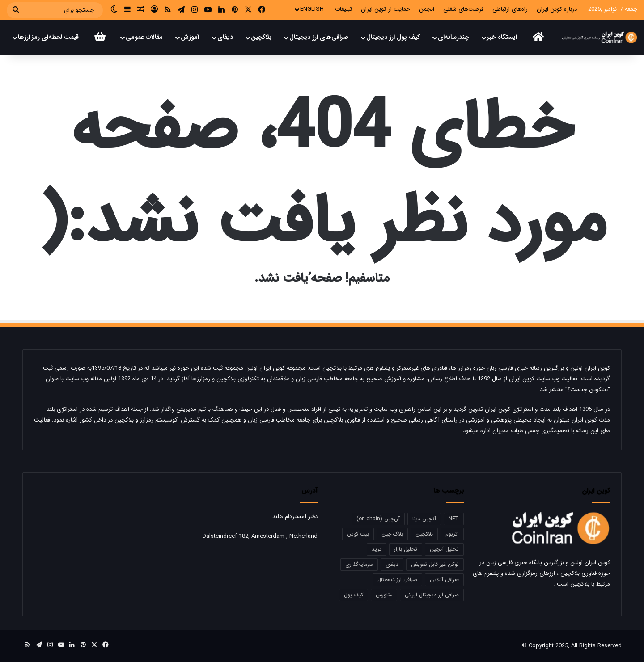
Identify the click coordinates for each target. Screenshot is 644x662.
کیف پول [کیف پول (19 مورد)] (354, 595)
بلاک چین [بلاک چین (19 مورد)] (392, 534)
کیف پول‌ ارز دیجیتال (393, 37)
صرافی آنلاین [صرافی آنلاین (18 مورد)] (444, 580)
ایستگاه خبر (502, 37)
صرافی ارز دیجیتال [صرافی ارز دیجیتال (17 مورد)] (397, 580)
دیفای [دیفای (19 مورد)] (392, 564)
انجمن (427, 9)
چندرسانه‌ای (453, 37)
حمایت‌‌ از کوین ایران (386, 9)
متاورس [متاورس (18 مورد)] (384, 595)
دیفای (225, 37)
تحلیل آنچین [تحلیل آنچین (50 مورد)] (444, 549)
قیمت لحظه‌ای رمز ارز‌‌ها (48, 37)
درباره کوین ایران (557, 9)
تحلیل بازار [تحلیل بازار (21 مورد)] (406, 549)
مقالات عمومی (144, 37)
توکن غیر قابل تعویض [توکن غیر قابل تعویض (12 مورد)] (435, 564)
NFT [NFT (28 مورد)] (454, 519)
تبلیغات (343, 9)
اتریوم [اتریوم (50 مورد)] (452, 534)
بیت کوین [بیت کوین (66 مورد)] (358, 534)
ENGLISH (312, 9)
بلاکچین (261, 37)
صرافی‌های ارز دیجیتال (319, 37)
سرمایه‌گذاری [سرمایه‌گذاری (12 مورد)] (359, 564)
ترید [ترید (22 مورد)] (377, 549)
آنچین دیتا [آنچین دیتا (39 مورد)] (424, 519)
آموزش (190, 37)
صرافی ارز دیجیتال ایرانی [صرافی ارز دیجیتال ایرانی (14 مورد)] (432, 595)
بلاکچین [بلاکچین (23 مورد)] (424, 534)
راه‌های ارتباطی (510, 9)
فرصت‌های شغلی (463, 9)
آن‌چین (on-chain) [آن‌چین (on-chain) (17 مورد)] (378, 519)
